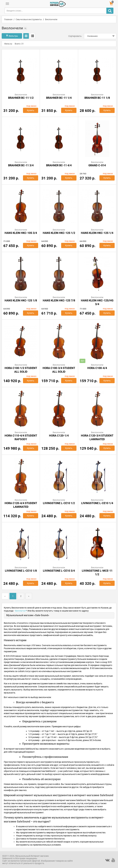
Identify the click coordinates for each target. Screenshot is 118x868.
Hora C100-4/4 (97, 368)
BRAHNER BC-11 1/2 (21, 98)
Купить (31, 110)
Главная (8, 19)
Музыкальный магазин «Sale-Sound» (28, 615)
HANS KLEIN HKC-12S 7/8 (59, 300)
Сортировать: (75, 36)
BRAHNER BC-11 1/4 (59, 98)
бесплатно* (21, 611)
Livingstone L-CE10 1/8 (21, 571)
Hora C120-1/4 (59, 436)
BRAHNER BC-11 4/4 (59, 165)
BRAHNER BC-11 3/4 (21, 165)
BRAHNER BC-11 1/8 (97, 98)
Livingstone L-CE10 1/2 (59, 503)
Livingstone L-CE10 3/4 (59, 571)
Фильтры (12, 36)
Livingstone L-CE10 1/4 (97, 503)
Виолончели (51, 19)
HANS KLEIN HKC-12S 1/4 (97, 233)
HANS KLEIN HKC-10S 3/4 (21, 233)
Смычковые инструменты (29, 19)
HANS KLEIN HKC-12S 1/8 (21, 300)
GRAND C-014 (97, 165)
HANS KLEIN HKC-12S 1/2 (59, 233)
